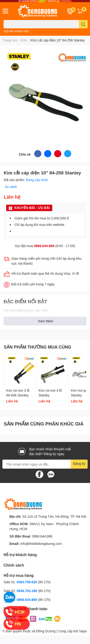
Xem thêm (46, 321)
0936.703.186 (27, 591)
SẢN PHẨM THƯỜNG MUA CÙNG (38, 347)
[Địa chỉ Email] (45, 464)
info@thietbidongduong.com (41, 544)
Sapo (83, 631)
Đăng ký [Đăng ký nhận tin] (79, 464)
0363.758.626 (27, 582)
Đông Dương (46, 631)
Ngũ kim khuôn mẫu (16, 31)
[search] (83, 24)
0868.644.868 (44, 246)
